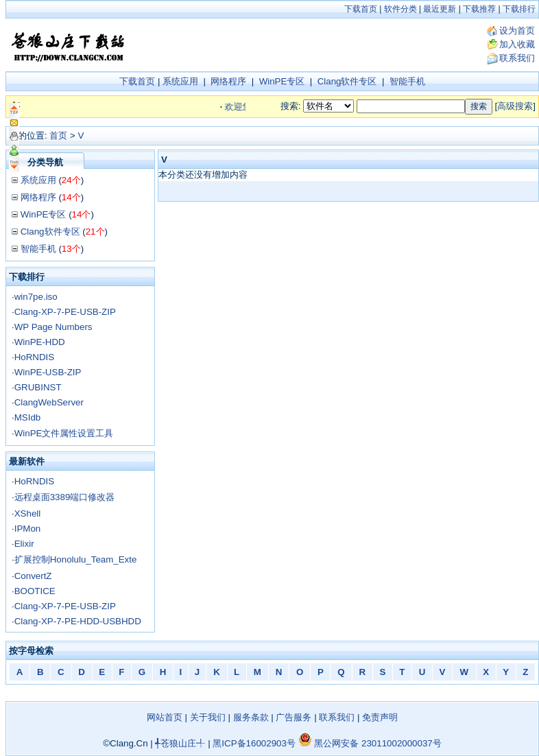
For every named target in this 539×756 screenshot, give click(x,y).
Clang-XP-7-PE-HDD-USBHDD (78, 621)
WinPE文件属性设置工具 (64, 433)
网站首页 (165, 717)
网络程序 (228, 81)
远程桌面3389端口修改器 (65, 497)
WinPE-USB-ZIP (48, 372)
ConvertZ (33, 576)
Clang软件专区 (347, 81)
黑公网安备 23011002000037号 (370, 743)
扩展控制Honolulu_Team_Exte (76, 559)
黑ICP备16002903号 (254, 743)
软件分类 (400, 9)
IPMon (28, 529)
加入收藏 (517, 44)
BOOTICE (35, 591)
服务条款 (251, 717)
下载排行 (519, 9)
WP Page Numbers (53, 327)
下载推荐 (479, 9)
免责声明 (380, 717)
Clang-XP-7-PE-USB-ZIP (65, 312)
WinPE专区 (282, 81)
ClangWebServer (49, 402)
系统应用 (180, 81)
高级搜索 (515, 106)
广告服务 (294, 717)
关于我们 (208, 717)
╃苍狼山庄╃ (180, 743)
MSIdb (28, 417)
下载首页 (361, 9)
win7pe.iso (36, 297)
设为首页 (517, 31)
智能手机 (407, 81)
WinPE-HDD (40, 342)
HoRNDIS (35, 357)
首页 (58, 135)
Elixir (24, 544)
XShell (28, 513)
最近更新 (440, 9)
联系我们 (517, 58)
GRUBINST (38, 387)
